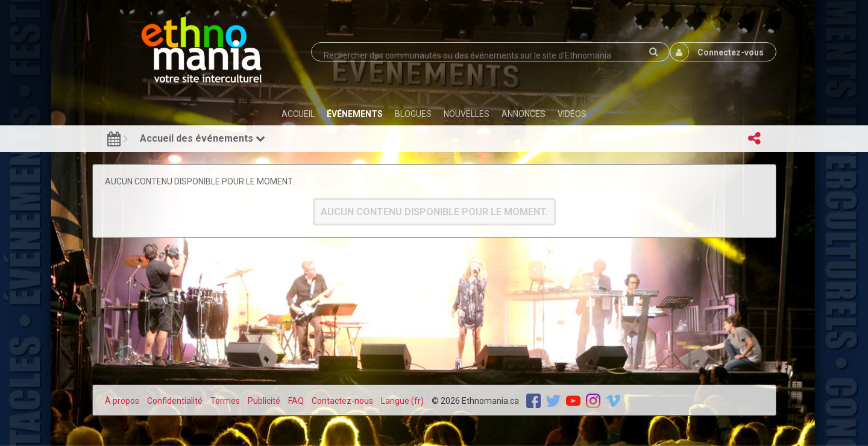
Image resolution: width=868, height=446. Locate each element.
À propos (122, 401)
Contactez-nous (342, 401)
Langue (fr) (402, 401)
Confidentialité (175, 401)
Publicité (264, 401)
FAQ (296, 401)
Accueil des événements (203, 138)
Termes (225, 401)
